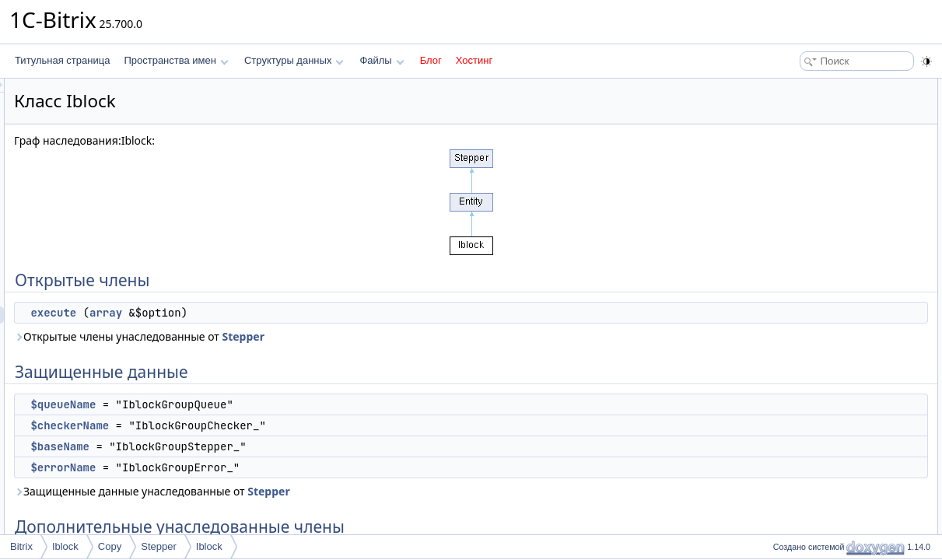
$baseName (254, 446)
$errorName (257, 467)
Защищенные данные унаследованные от (347, 491)
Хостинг (474, 60)
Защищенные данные (816, 121)
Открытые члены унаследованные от (334, 336)
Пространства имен (176, 60)
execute (248, 313)
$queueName (257, 404)
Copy (110, 546)
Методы (786, 241)
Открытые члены (805, 87)
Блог (431, 60)
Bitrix (21, 546)
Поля (780, 275)
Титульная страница (62, 60)
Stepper (437, 336)
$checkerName (264, 425)
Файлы (382, 60)
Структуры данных (294, 60)
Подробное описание (814, 224)
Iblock (65, 546)
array (300, 313)
